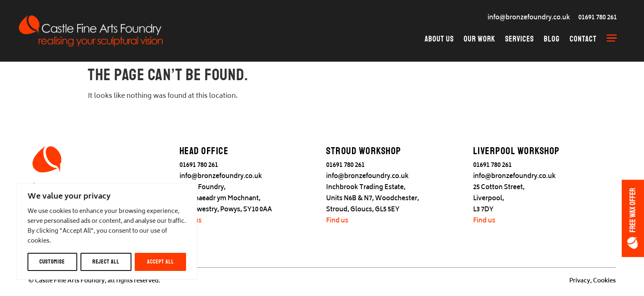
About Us (439, 39)
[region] (107, 231)
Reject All (106, 262)
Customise (52, 262)
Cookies (604, 281)
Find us (337, 221)
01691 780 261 (598, 18)
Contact (583, 39)
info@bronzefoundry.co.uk (529, 18)
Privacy (580, 281)
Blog (552, 39)
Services (520, 39)
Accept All (161, 262)
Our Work (480, 39)
